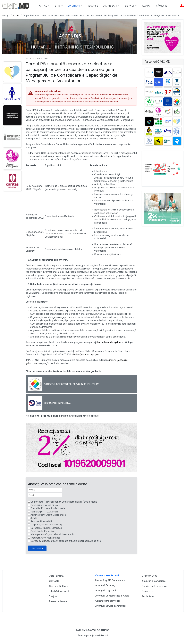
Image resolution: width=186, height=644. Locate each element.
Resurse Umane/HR (41, 521)
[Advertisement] (12, 250)
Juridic (34, 518)
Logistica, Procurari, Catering (46, 525)
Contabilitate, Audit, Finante (45, 505)
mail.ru (113, 360)
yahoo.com (32, 363)
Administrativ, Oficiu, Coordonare (48, 515)
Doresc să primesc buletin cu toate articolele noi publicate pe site (66, 541)
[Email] (45, 495)
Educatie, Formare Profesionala (48, 508)
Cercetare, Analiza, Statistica (46, 528)
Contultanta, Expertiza (43, 531)
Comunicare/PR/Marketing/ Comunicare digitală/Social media (64, 502)
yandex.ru (122, 360)
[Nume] (45, 490)
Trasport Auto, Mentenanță (45, 538)
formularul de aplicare (110, 342)
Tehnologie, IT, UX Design (44, 512)
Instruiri (30, 59)
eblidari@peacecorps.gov (85, 354)
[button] (44, 6)
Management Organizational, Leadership (52, 534)
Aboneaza (37, 548)
